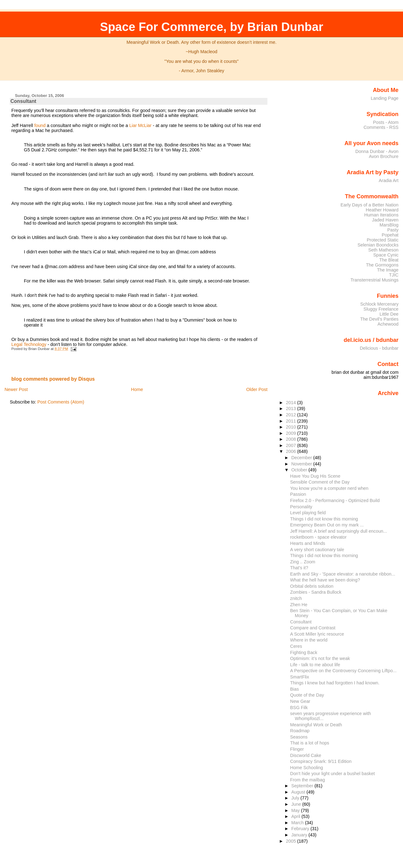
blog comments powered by (53, 379)
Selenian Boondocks (378, 245)
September (303, 786)
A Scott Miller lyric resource (317, 634)
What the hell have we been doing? (325, 580)
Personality (301, 507)
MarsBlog (389, 225)
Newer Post (16, 389)
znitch (296, 598)
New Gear (300, 701)
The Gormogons (382, 265)
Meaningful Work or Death (316, 725)
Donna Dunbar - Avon (377, 151)
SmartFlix (300, 677)
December (302, 458)
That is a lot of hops (310, 743)
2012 (292, 415)
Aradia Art (389, 180)
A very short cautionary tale (317, 550)
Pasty (393, 230)
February (301, 829)
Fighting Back (304, 652)
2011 (292, 421)
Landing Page (385, 98)
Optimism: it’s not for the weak (320, 658)
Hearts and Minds (308, 543)
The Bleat (389, 260)
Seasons (299, 737)
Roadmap (300, 731)
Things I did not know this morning (324, 519)
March (298, 823)
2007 (292, 445)
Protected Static (382, 240)
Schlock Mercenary (380, 304)
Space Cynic (386, 255)
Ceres (296, 646)
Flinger (297, 749)
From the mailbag (308, 780)
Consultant (23, 101)
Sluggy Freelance (381, 309)
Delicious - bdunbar (379, 348)
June (297, 804)
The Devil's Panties (379, 319)
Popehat (390, 235)
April (296, 816)
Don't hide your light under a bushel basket (333, 774)
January (300, 835)
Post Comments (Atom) (61, 402)
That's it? (299, 568)
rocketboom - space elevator (318, 537)
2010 (292, 427)
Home (137, 389)
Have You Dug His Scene (315, 476)
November (302, 464)
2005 (292, 841)
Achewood (388, 324)
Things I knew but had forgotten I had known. (335, 683)
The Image (388, 270)
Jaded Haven (385, 220)
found (40, 125)
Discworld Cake (306, 755)
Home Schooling (307, 768)
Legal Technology (29, 344)
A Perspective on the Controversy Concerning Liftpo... (344, 671)
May (296, 810)
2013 (292, 409)
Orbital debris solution (312, 586)
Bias (295, 689)
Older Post (257, 389)
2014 (292, 403)
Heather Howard (382, 210)
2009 (292, 433)
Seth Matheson (383, 250)
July (296, 798)
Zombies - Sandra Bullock (316, 592)
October (300, 470)
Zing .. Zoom (303, 562)
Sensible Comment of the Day (320, 482)
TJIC (394, 275)
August (299, 792)
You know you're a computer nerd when (329, 488)
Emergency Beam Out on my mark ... (327, 525)
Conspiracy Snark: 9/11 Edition (321, 761)
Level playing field (308, 513)
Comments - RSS (381, 127)
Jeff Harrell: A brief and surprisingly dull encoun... (339, 531)
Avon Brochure (384, 156)
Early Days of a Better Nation (369, 205)
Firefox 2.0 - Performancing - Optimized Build (335, 500)
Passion (298, 494)
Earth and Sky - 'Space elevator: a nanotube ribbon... (343, 574)
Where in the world (309, 640)
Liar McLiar (140, 125)
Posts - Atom (386, 122)
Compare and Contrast (313, 628)
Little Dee (389, 314)
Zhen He (299, 605)
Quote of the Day (307, 695)
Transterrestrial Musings (374, 280)
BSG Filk (299, 708)
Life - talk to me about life (315, 665)
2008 (292, 439)
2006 (292, 451)
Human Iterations (381, 215)
